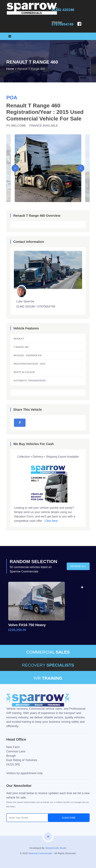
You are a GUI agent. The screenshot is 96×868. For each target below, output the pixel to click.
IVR (48, 678)
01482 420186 (63, 10)
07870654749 (62, 24)
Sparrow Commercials (40, 853)
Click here (51, 521)
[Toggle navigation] (10, 36)
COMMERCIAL (48, 652)
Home (10, 69)
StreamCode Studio (56, 848)
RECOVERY (48, 665)
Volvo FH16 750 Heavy (27, 625)
